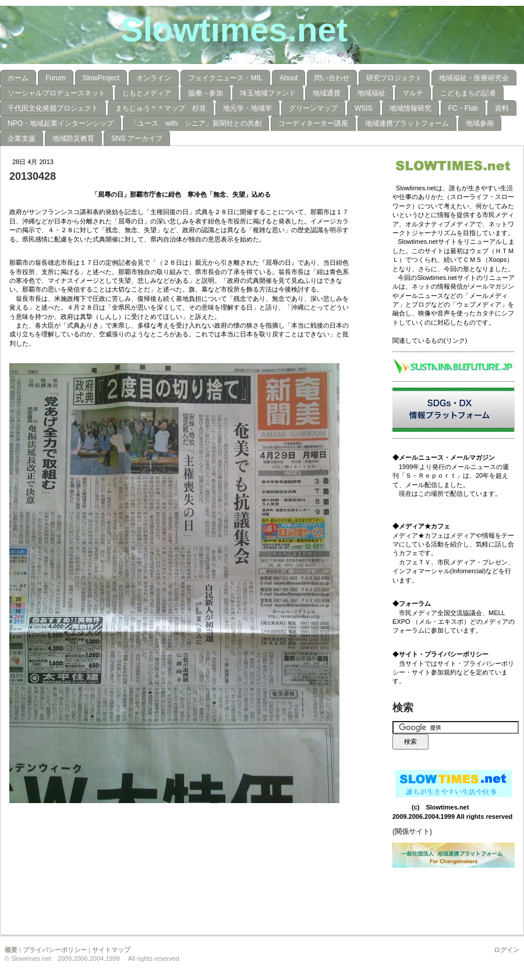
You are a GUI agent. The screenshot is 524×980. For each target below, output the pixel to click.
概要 (11, 950)
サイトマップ (111, 950)
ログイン (507, 950)
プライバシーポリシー (55, 950)
